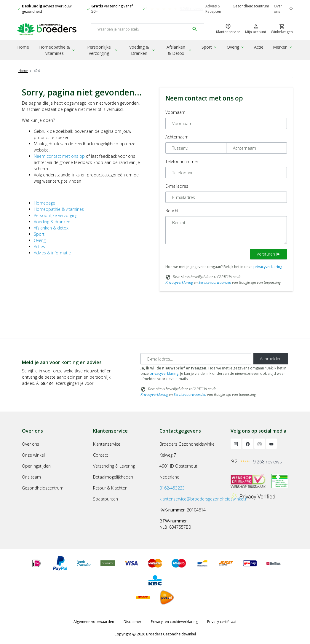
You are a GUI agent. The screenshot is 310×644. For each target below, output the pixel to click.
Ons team (31, 477)
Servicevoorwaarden (215, 282)
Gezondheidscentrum (251, 6)
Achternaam (177, 137)
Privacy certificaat (222, 622)
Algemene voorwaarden (94, 622)
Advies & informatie (52, 253)
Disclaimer (132, 622)
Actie (259, 47)
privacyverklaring (268, 267)
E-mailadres (177, 186)
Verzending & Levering (114, 466)
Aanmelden (271, 359)
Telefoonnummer (182, 161)
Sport (209, 47)
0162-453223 (172, 488)
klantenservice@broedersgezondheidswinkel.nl (204, 499)
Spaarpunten (106, 499)
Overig (236, 47)
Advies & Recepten (213, 9)
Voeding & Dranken (142, 50)
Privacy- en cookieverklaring (174, 622)
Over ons (278, 9)
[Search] (140, 29)
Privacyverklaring (179, 282)
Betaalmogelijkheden (113, 477)
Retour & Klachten (110, 488)
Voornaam (175, 112)
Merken (283, 47)
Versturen (269, 254)
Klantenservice (107, 444)
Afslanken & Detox (179, 50)
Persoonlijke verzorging (103, 50)
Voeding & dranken (52, 222)
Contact (101, 455)
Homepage (44, 203)
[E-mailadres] (196, 359)
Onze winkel (33, 455)
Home (23, 47)
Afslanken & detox (51, 228)
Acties (39, 247)
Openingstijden (36, 466)
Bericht (172, 211)
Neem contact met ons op (59, 156)
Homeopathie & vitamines (57, 50)
